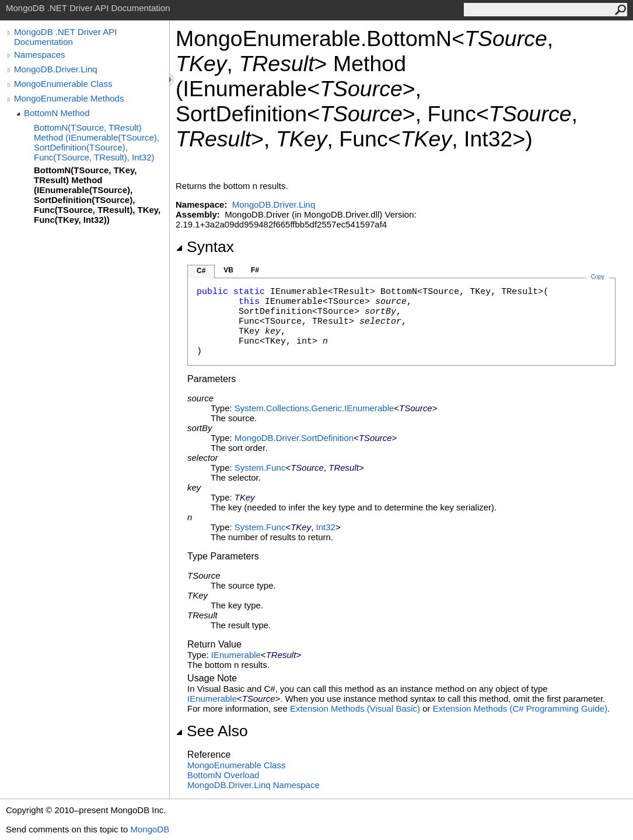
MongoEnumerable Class (63, 84)
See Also (212, 731)
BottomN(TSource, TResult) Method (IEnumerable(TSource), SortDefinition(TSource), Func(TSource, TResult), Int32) (97, 142)
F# (255, 270)
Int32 (326, 527)
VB (228, 270)
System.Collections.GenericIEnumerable (314, 408)
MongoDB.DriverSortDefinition (294, 438)
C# (201, 271)
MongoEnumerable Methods (69, 98)
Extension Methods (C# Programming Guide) (520, 708)
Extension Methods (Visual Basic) (355, 708)
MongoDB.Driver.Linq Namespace (253, 785)
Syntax (205, 247)
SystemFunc (260, 468)
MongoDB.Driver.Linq (56, 69)
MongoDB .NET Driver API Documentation (65, 37)
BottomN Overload (223, 775)
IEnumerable (236, 655)
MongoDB (150, 829)
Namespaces (40, 55)
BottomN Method (57, 113)
